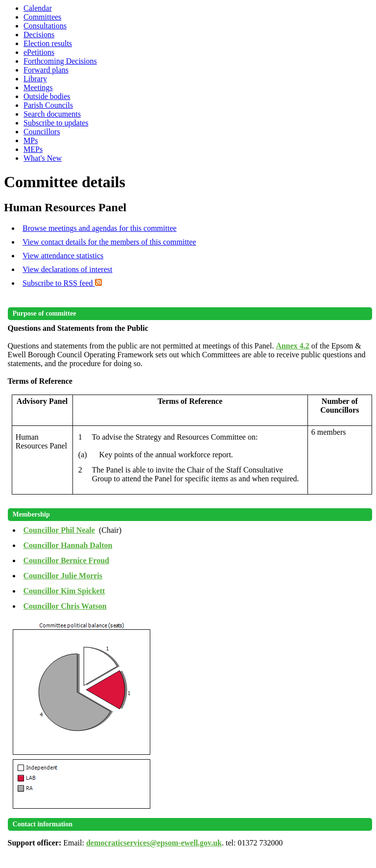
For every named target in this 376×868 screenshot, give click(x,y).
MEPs (33, 149)
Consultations (45, 26)
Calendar (38, 8)
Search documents (52, 114)
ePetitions (39, 52)
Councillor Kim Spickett (64, 591)
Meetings (38, 87)
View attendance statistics (63, 256)
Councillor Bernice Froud (66, 560)
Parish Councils (48, 105)
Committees (42, 17)
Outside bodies (47, 96)
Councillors (42, 132)
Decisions (39, 35)
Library (35, 79)
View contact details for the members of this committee (109, 242)
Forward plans (46, 70)
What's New (43, 158)
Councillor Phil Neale (59, 530)
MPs (31, 140)
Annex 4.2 (292, 346)
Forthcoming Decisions (60, 61)
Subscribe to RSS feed (62, 283)
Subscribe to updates (56, 123)
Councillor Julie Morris (63, 576)
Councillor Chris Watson (65, 606)
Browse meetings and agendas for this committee (100, 228)
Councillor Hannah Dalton (68, 545)
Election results (48, 43)
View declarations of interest (67, 269)
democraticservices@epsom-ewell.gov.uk (154, 843)
